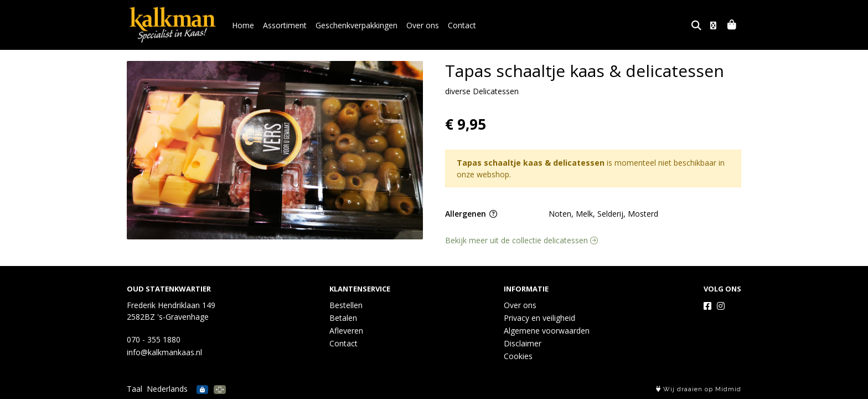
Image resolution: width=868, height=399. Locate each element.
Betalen (343, 318)
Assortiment (285, 25)
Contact (462, 25)
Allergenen (471, 214)
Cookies (518, 356)
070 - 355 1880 (154, 339)
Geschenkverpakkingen (356, 25)
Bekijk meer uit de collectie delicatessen (521, 240)
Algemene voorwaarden (547, 331)
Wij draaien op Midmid (699, 389)
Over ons (423, 25)
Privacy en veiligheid (539, 318)
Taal (135, 389)
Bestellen (346, 305)
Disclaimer (523, 343)
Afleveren (346, 331)
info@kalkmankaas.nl (164, 352)
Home (243, 25)
